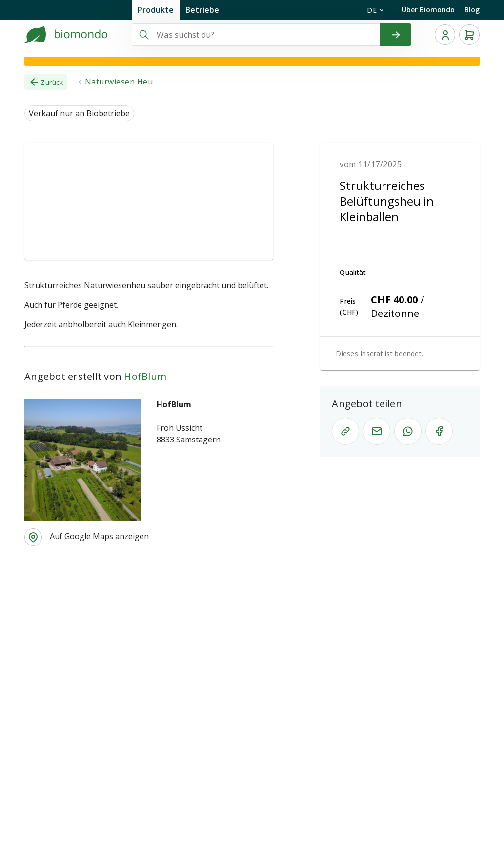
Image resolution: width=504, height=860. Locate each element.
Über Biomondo (428, 10)
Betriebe (202, 10)
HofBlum (145, 376)
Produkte (156, 10)
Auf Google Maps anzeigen (99, 536)
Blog (472, 10)
